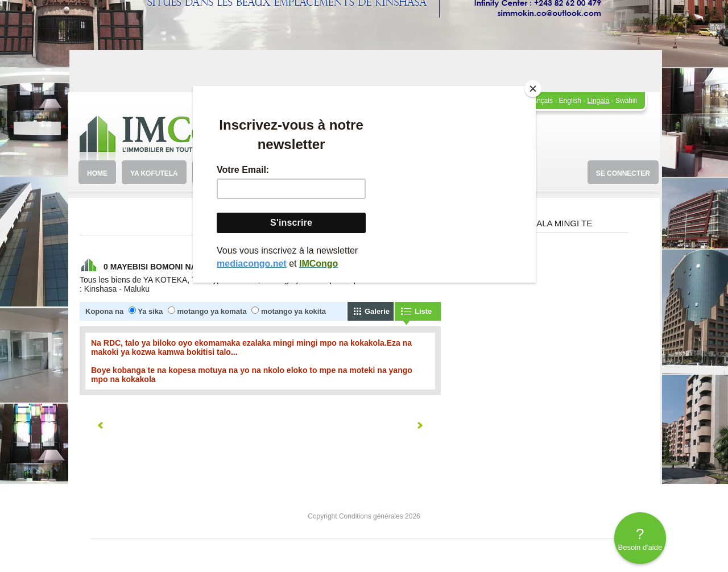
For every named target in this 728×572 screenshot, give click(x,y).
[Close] (533, 89)
